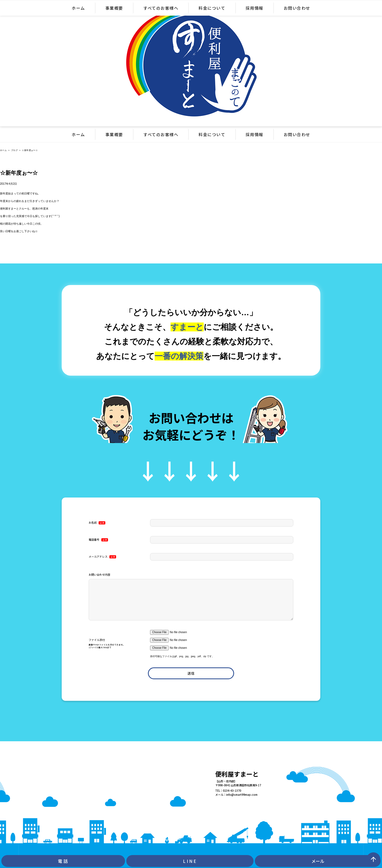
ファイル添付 (119, 644)
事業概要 (114, 134)
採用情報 (255, 134)
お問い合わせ (297, 134)
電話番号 (98, 540)
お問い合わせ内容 (99, 575)
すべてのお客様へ (161, 134)
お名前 (97, 523)
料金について (212, 134)
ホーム (78, 134)
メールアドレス (102, 557)
